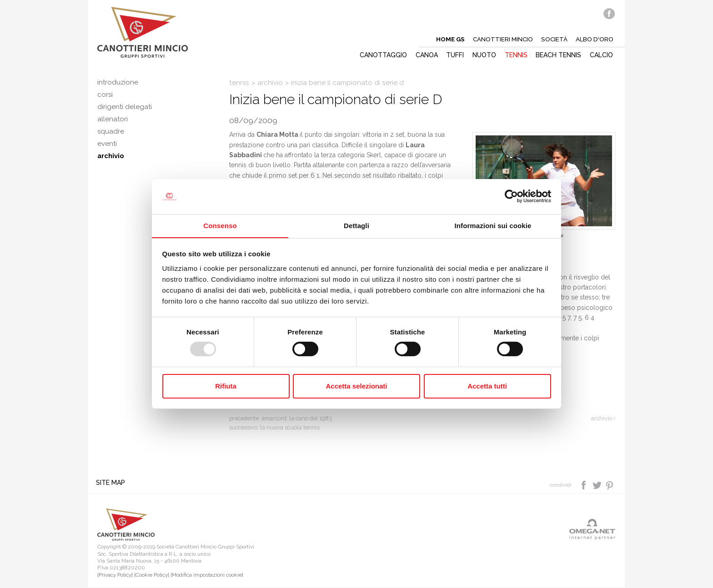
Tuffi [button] (453, 55)
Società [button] (553, 39)
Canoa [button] (424, 55)
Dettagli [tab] (356, 225)
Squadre (111, 137)
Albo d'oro (594, 39)
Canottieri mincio (501, 39)
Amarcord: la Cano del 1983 (297, 418)
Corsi (105, 96)
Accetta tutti (487, 386)
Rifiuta (226, 386)
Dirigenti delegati (125, 110)
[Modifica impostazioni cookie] (207, 575)
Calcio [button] (602, 55)
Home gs (447, 39)
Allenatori (113, 123)
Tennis (239, 83)
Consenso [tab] (220, 225)
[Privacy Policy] (115, 575)
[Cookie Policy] (152, 575)
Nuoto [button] (483, 55)
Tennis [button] (515, 55)
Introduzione (118, 82)
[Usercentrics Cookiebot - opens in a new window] (511, 196)
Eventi (107, 150)
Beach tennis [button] (558, 55)
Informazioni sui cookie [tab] (493, 225)
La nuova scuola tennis (290, 427)
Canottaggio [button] (380, 55)
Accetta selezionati (356, 386)
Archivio (111, 164)
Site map (112, 483)
